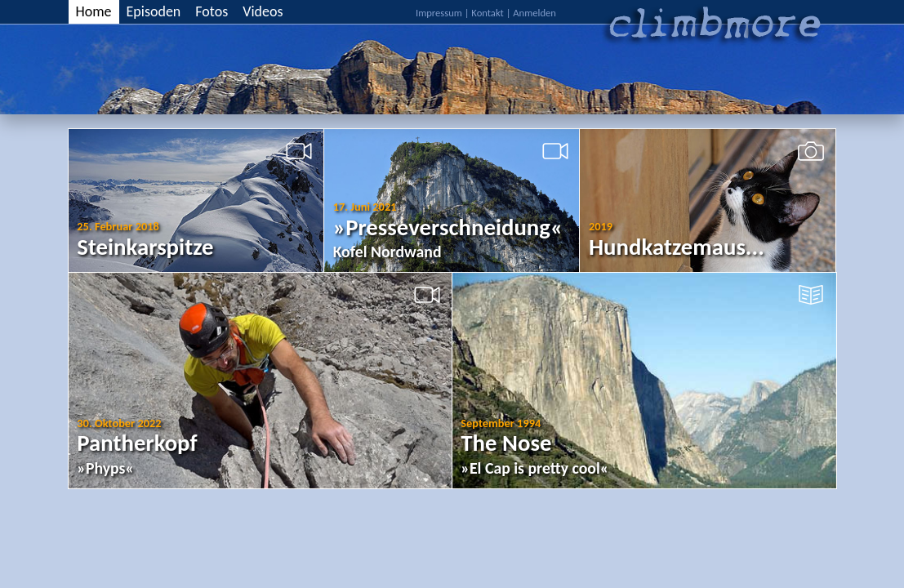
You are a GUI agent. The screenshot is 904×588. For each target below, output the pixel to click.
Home (94, 11)
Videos (263, 11)
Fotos (212, 11)
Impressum (439, 13)
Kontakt (487, 13)
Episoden (154, 11)
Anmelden (534, 13)
